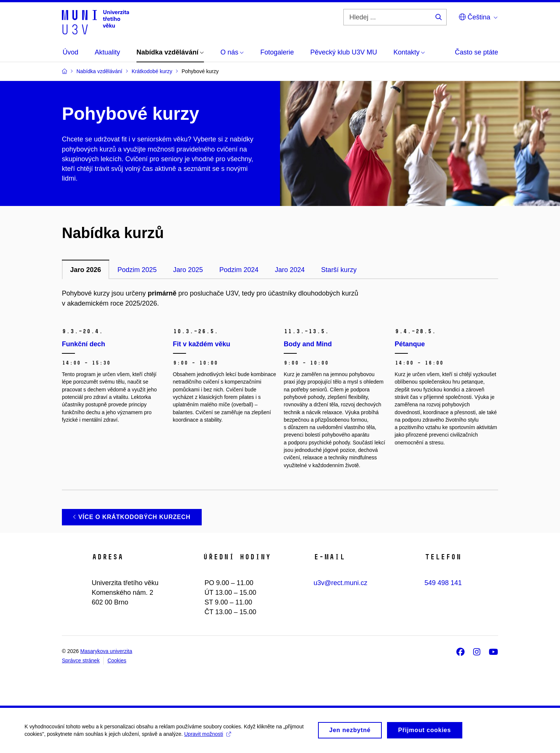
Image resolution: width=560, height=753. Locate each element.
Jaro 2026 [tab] (86, 270)
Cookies (117, 660)
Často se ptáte (476, 52)
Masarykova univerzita (106, 651)
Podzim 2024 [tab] (239, 270)
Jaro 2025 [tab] (188, 270)
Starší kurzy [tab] (339, 270)
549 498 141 (443, 583)
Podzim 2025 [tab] (137, 270)
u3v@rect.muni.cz (340, 583)
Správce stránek (81, 660)
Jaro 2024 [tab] (290, 270)
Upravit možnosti (209, 737)
